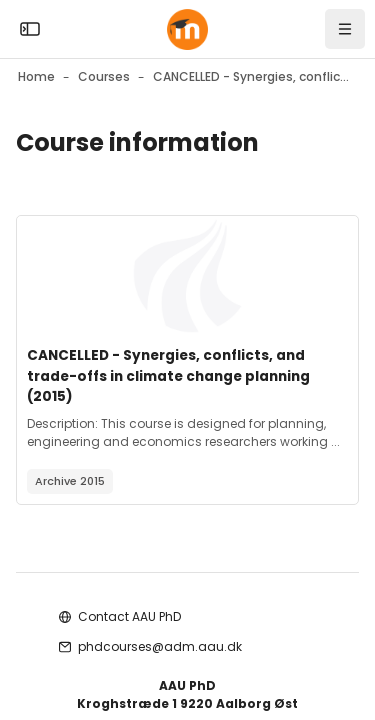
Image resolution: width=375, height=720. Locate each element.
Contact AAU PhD (129, 616)
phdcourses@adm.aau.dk (160, 646)
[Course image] (187, 276)
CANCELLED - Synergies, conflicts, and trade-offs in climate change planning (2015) (168, 376)
